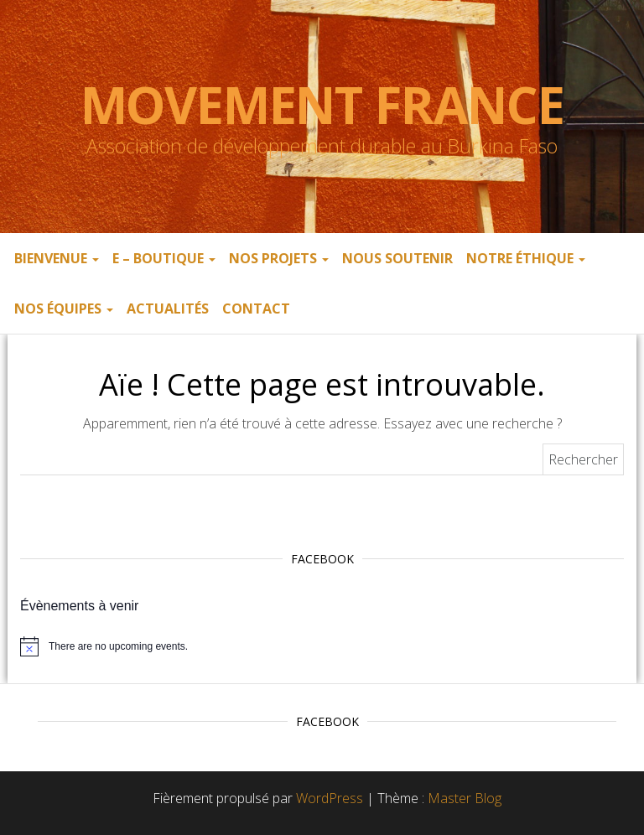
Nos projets (279, 258)
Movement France (322, 105)
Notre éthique (526, 258)
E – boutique (164, 258)
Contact (256, 309)
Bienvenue (57, 258)
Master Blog (465, 798)
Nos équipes (64, 309)
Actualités (168, 309)
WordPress (330, 798)
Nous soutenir (397, 258)
